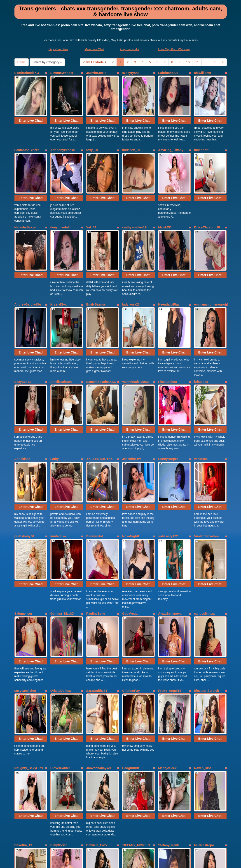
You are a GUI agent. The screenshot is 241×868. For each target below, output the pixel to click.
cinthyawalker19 (134, 195)
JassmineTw (131, 379)
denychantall (60, 195)
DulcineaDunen (98, 747)
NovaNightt (131, 441)
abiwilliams (202, 73)
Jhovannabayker (99, 624)
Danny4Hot (95, 441)
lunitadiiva (58, 441)
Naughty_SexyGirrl (29, 624)
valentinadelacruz (136, 318)
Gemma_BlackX (62, 502)
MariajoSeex (167, 624)
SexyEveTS (23, 318)
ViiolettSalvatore (206, 441)
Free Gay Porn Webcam (174, 49)
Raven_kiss (203, 624)
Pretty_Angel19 (170, 563)
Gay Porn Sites (58, 49)
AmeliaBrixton (61, 318)
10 (188, 62)
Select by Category (47, 62)
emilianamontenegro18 (211, 257)
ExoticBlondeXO (27, 73)
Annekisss (22, 379)
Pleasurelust (167, 318)
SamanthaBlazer (27, 134)
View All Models (95, 62)
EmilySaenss (96, 257)
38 (215, 62)
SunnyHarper (168, 379)
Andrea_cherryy (206, 747)
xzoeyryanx (131, 73)
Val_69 (91, 195)
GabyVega (130, 502)
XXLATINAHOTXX (99, 379)
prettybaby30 (24, 441)
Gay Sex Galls (130, 49)
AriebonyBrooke (63, 134)
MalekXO (165, 195)
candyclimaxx (204, 502)
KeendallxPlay (169, 257)
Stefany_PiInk (168, 686)
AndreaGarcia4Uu (28, 257)
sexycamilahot (25, 563)
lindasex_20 (131, 134)
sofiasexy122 (168, 441)
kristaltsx (201, 318)
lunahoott (201, 134)
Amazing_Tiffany (171, 134)
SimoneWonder (62, 73)
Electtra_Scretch (207, 563)
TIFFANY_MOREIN (136, 686)
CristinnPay (131, 563)
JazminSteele (96, 73)
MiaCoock (130, 747)
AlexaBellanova (170, 502)
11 (197, 62)
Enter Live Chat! (31, 105)
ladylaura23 (131, 257)
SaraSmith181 (97, 563)
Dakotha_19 (23, 686)
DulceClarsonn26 (207, 195)
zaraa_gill (165, 747)
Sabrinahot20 (168, 73)
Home (22, 62)
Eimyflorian (59, 686)
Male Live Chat (94, 49)
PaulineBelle (96, 502)
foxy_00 (92, 134)
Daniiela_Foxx (97, 686)
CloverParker (60, 624)
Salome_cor (23, 502)
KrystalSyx (58, 257)
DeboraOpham (25, 747)
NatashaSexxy (25, 195)
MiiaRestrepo (204, 686)
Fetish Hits (137, 861)
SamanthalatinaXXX (101, 318)
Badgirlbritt (131, 624)
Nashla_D (58, 747)
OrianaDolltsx (61, 563)
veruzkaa (201, 379)
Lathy (55, 379)
